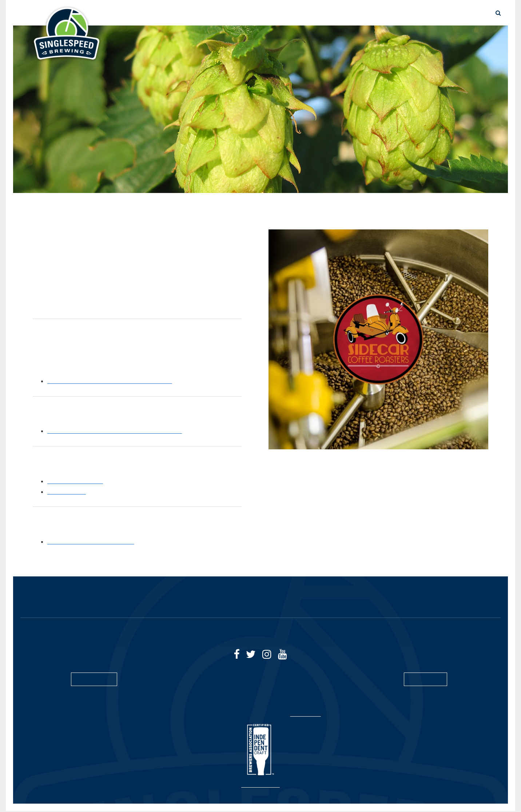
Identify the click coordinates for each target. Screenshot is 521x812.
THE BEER (277, 13)
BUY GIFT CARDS (151, 599)
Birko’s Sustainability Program (95, 541)
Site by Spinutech (261, 786)
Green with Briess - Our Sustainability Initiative (121, 431)
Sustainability (69, 492)
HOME (53, 599)
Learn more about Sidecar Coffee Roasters (114, 381)
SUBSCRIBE (426, 680)
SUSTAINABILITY (386, 13)
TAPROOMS (432, 13)
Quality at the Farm (78, 481)
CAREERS (408, 599)
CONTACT (470, 13)
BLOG (368, 599)
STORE (308, 13)
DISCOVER (341, 13)
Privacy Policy (309, 715)
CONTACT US (458, 599)
